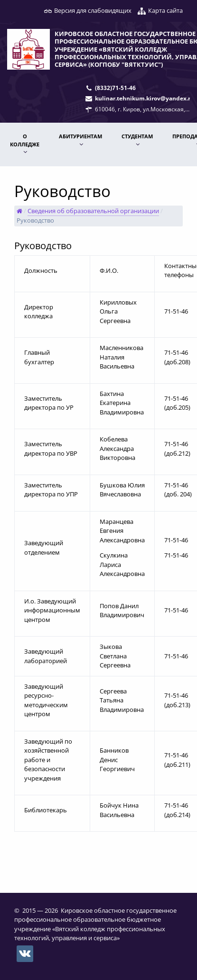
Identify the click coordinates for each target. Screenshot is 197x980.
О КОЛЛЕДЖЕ (25, 140)
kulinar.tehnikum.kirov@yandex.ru (145, 98)
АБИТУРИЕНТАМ (80, 136)
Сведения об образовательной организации (93, 211)
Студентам (137, 136)
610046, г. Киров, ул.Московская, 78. (145, 109)
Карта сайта (165, 10)
